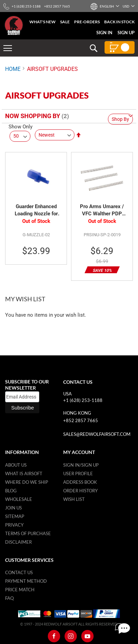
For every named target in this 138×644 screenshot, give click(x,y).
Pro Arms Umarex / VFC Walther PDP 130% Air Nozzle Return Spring (102, 211)
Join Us (13, 508)
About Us (16, 465)
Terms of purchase (28, 533)
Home (13, 69)
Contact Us (19, 572)
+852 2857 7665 (81, 420)
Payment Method (26, 581)
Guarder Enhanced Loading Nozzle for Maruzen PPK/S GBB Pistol (36, 211)
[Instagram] (71, 636)
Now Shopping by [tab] (33, 116)
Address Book (80, 482)
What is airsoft (24, 473)
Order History (80, 491)
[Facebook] (54, 636)
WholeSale (19, 499)
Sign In (104, 33)
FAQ (9, 598)
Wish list (74, 499)
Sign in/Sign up (81, 465)
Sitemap (15, 516)
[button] (107, 6)
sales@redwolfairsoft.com (97, 434)
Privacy (14, 525)
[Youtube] (87, 636)
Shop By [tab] (120, 119)
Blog (11, 491)
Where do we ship (27, 482)
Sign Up (126, 33)
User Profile (78, 473)
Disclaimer (18, 542)
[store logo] (14, 26)
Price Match (20, 590)
